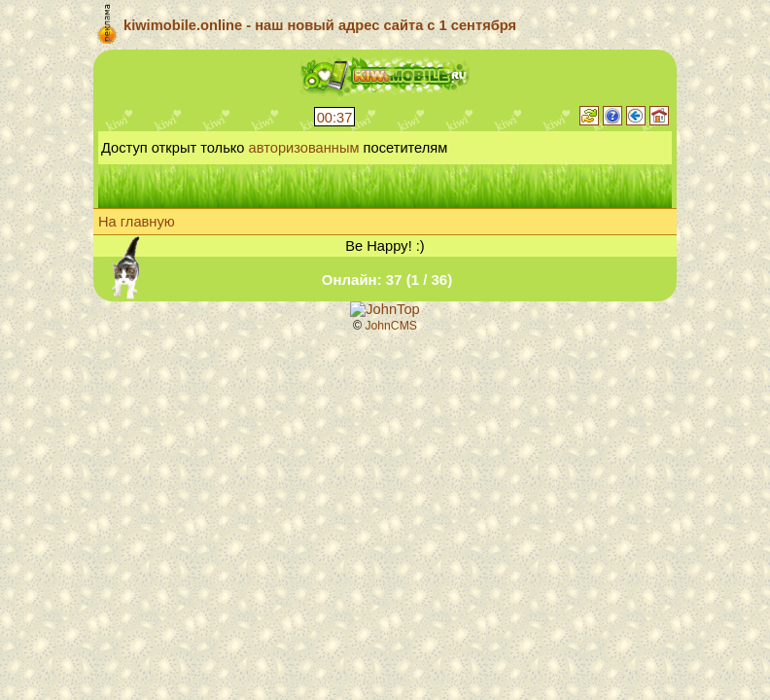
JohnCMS (391, 326)
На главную (137, 222)
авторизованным (304, 148)
